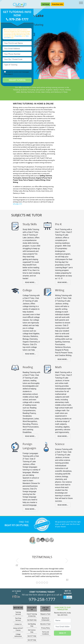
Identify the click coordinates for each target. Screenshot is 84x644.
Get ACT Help (32, 636)
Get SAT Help (32, 640)
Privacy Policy (18, 36)
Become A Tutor (45, 624)
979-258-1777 (17, 19)
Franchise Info (57, 4)
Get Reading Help (32, 625)
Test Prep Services (18, 619)
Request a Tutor (45, 614)
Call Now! (46, 4)
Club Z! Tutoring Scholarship (32, 615)
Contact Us (18, 624)
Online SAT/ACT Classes (18, 629)
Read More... (30, 282)
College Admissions (18, 635)
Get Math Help (32, 620)
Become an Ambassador (45, 619)
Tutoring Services (18, 613)
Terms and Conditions (45, 633)
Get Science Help (32, 631)
